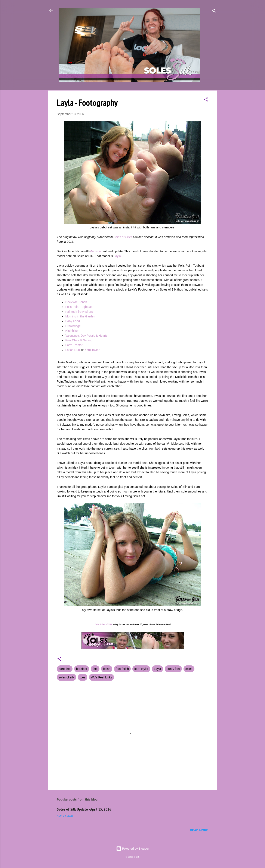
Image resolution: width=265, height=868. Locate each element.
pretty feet (173, 669)
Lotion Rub (73, 350)
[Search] (214, 12)
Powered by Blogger (133, 849)
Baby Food (73, 321)
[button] (206, 100)
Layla (117, 256)
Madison (95, 251)
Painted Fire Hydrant (79, 312)
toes (83, 677)
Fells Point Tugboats (79, 307)
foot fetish (122, 669)
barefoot (82, 669)
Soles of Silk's (123, 237)
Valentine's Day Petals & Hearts (87, 336)
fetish (107, 669)
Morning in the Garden (80, 316)
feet (95, 669)
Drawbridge (73, 326)
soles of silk (67, 677)
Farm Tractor (74, 345)
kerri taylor (141, 669)
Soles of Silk (106, 625)
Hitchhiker (72, 331)
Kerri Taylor (92, 350)
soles (189, 669)
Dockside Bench (76, 302)
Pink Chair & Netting (79, 340)
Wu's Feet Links (101, 677)
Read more (199, 830)
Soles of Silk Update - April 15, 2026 (84, 809)
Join (97, 625)
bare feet (65, 669)
